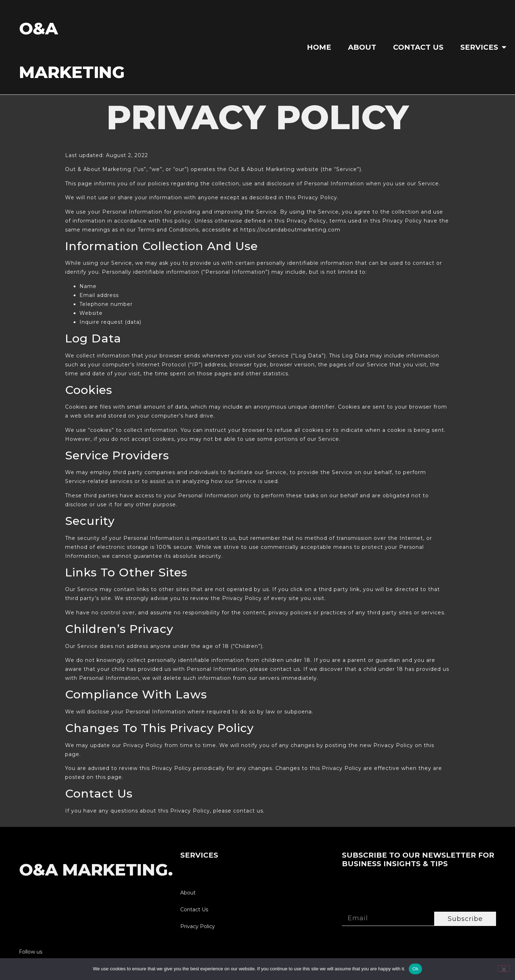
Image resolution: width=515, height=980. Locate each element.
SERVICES (483, 47)
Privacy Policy (198, 926)
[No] (504, 969)
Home (319, 47)
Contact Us (418, 47)
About (362, 47)
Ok (415, 969)
